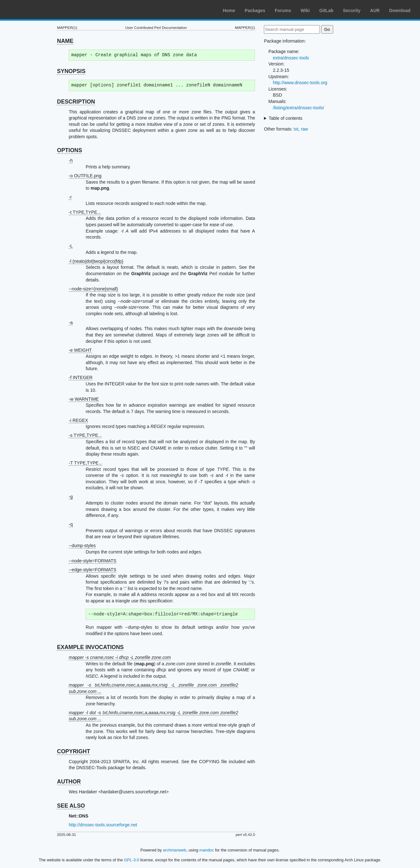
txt (296, 129)
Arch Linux (35, 10)
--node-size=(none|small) (93, 289)
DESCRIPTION (76, 102)
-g (71, 497)
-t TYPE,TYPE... (85, 212)
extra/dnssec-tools (291, 58)
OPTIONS (69, 150)
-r (70, 197)
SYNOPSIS (71, 71)
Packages (255, 10)
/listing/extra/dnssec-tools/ (298, 108)
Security (352, 10)
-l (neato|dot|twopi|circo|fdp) (96, 261)
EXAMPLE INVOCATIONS (90, 647)
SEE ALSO (71, 806)
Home (229, 10)
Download (400, 10)
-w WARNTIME (84, 399)
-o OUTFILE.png (85, 176)
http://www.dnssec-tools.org (300, 83)
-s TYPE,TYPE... (85, 435)
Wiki (305, 10)
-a (71, 322)
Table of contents (286, 118)
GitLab (326, 10)
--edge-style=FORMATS (93, 570)
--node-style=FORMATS (93, 561)
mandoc (207, 850)
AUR (375, 10)
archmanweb (175, 850)
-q (71, 524)
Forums (283, 10)
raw (304, 129)
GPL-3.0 (132, 860)
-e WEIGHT (80, 350)
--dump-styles (82, 546)
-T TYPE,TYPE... (85, 463)
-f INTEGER (81, 377)
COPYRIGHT (73, 751)
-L (71, 246)
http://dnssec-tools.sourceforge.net (103, 825)
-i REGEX (78, 420)
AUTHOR (69, 782)
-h (71, 160)
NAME (65, 41)
